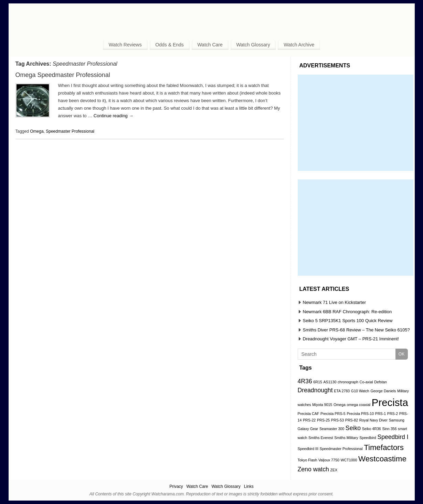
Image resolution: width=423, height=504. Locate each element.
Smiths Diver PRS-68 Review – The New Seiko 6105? (356, 330)
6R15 (318, 382)
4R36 (305, 381)
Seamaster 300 (332, 429)
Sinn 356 (389, 429)
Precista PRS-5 (333, 414)
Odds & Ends (170, 45)
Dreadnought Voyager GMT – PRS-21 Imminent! (351, 339)
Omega (37, 131)
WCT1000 (349, 460)
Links (249, 486)
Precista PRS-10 (360, 414)
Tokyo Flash (308, 460)
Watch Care (210, 45)
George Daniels (383, 391)
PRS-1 (380, 414)
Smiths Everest (321, 438)
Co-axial (366, 382)
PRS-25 (323, 420)
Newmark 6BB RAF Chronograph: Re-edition (347, 312)
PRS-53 (337, 420)
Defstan (380, 382)
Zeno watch (313, 469)
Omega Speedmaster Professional (63, 75)
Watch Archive (299, 45)
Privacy (176, 486)
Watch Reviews (125, 45)
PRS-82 (352, 420)
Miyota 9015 (322, 405)
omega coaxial (358, 405)
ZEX (334, 470)
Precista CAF (309, 414)
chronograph (348, 382)
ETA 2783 (342, 391)
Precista (390, 402)
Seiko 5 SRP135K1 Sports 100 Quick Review (348, 321)
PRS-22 (309, 420)
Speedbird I (393, 437)
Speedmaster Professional (70, 131)
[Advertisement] (356, 123)
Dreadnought (315, 390)
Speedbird (368, 438)
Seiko (353, 428)
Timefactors (384, 447)
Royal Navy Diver (373, 420)
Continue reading (114, 116)
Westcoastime (382, 459)
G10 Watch (360, 391)
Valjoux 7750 (329, 460)
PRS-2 (393, 414)
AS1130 (330, 382)
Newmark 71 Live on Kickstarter (335, 302)
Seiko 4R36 (372, 429)
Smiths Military (346, 438)
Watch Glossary (253, 45)
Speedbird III (308, 449)
